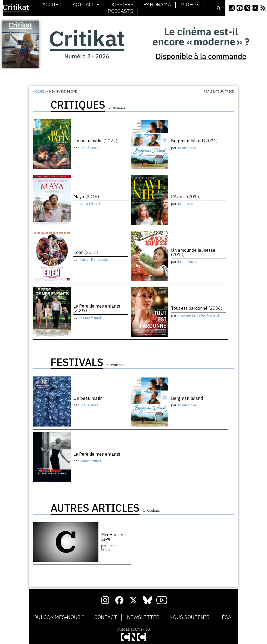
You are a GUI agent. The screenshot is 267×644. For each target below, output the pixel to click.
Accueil (52, 5)
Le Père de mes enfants (97, 308)
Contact (106, 617)
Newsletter (143, 617)
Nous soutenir (189, 617)
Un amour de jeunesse (193, 252)
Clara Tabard (90, 204)
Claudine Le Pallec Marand (198, 315)
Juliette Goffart (189, 204)
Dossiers (122, 5)
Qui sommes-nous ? (59, 617)
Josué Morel (90, 148)
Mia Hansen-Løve (114, 537)
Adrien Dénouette (94, 260)
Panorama (157, 5)
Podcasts (120, 11)
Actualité (86, 5)
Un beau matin (95, 141)
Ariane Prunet (90, 318)
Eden (86, 252)
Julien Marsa (187, 262)
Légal (227, 617)
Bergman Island (194, 141)
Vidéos (190, 5)
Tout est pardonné (197, 308)
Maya (86, 197)
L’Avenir (186, 197)
